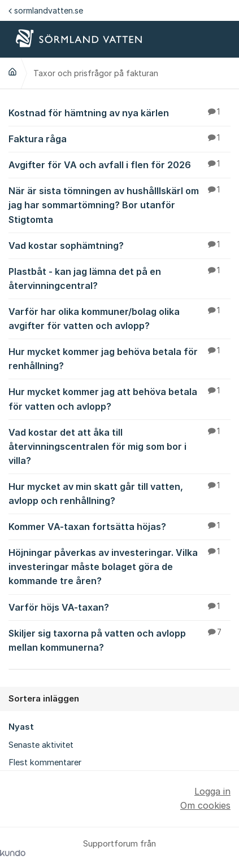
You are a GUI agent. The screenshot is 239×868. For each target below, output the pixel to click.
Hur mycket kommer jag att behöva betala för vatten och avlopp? (120, 398)
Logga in (212, 791)
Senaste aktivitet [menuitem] (41, 745)
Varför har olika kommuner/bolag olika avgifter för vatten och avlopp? (120, 318)
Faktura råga (120, 138)
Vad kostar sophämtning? (120, 245)
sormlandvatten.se (46, 10)
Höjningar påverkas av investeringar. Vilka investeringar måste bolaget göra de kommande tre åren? (120, 566)
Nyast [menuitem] (21, 727)
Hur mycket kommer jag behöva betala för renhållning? (120, 358)
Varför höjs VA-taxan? (120, 607)
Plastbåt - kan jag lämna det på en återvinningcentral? (120, 278)
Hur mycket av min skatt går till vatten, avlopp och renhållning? (120, 493)
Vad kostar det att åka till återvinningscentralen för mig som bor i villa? (120, 446)
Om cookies (205, 805)
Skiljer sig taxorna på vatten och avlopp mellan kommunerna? (120, 640)
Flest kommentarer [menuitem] (45, 762)
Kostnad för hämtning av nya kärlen (120, 112)
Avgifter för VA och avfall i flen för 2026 (120, 164)
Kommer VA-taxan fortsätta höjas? (120, 526)
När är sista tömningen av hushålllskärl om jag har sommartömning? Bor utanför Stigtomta (120, 204)
